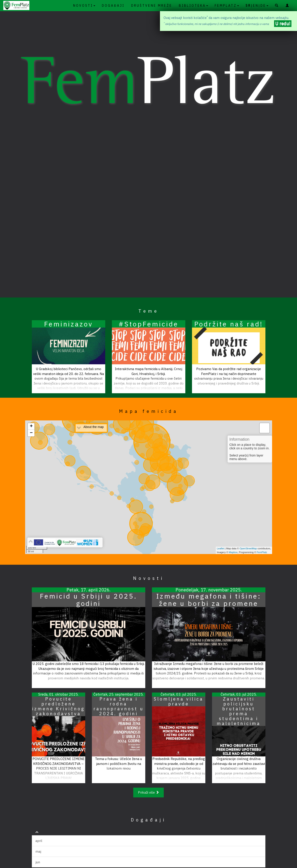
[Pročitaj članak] (69, 357)
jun (38, 862)
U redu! (283, 23)
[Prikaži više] (148, 792)
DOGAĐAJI (113, 6)
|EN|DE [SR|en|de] (257, 6)
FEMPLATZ (227, 6)
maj (38, 851)
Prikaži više (148, 792)
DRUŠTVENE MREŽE (152, 6)
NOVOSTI (84, 6)
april (39, 841)
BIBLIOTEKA (193, 6)
